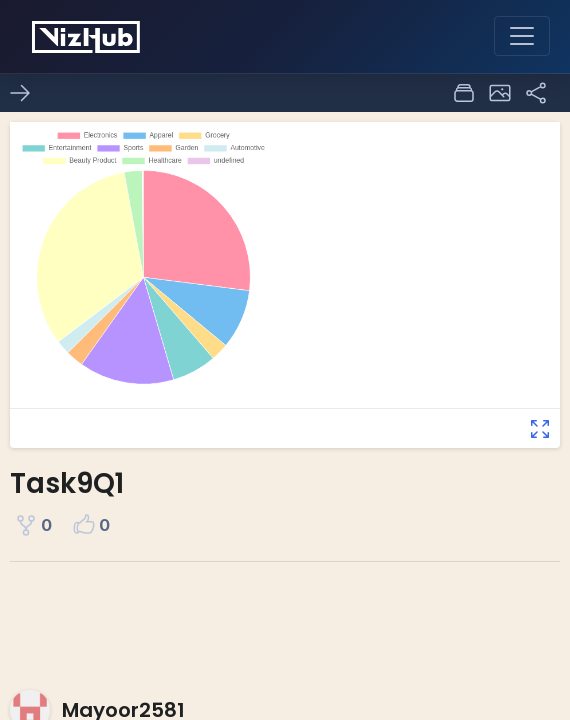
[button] (500, 93)
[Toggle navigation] (522, 36)
